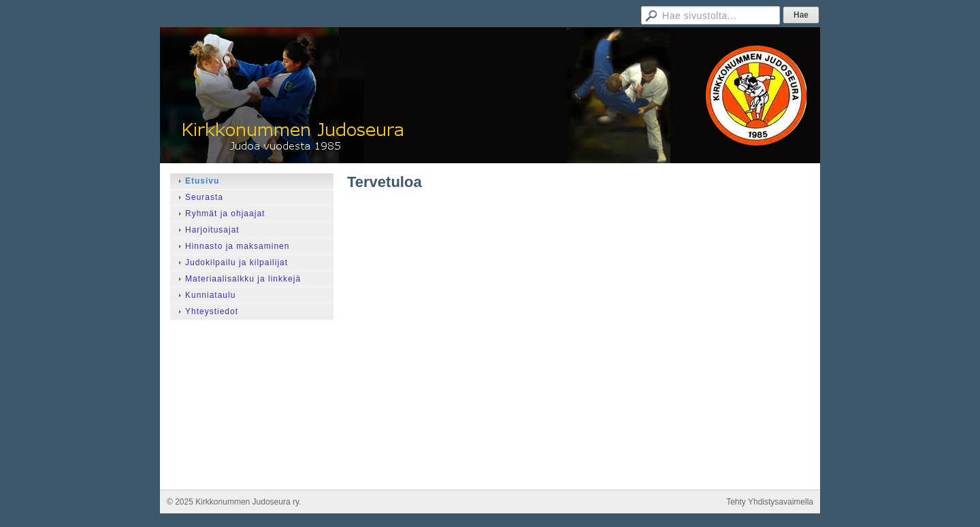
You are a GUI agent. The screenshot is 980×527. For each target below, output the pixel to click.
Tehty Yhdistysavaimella (770, 502)
